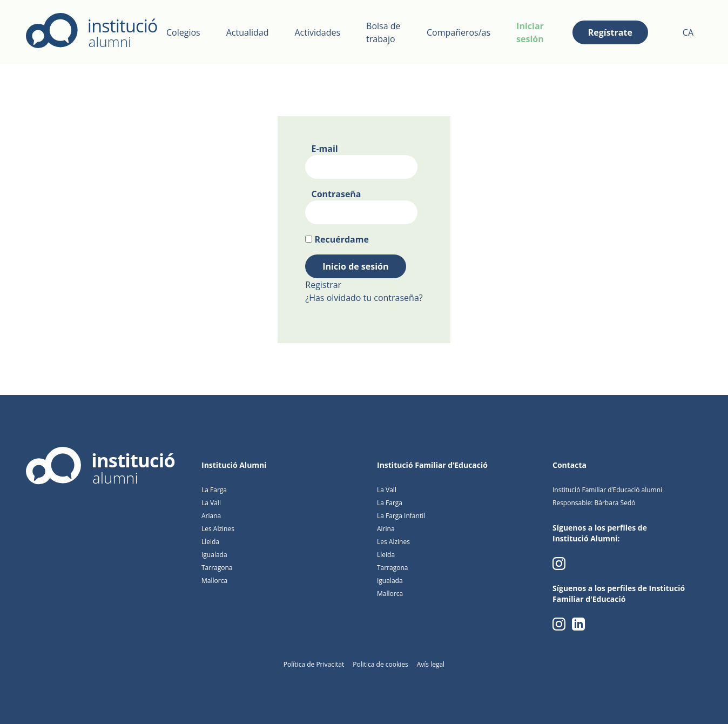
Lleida (210, 542)
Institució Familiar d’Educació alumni (607, 490)
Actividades (317, 32)
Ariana (211, 516)
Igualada (214, 555)
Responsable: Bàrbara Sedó (594, 503)
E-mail (324, 149)
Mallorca (214, 581)
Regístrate (610, 32)
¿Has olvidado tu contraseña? (364, 298)
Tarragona (217, 568)
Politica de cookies (380, 664)
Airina (386, 529)
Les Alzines (218, 529)
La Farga (214, 490)
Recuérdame (341, 239)
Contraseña (336, 194)
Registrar (323, 285)
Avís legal (431, 664)
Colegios (183, 32)
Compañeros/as (459, 32)
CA (688, 32)
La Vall (211, 503)
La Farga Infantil (401, 516)
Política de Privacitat (314, 664)
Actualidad (248, 32)
